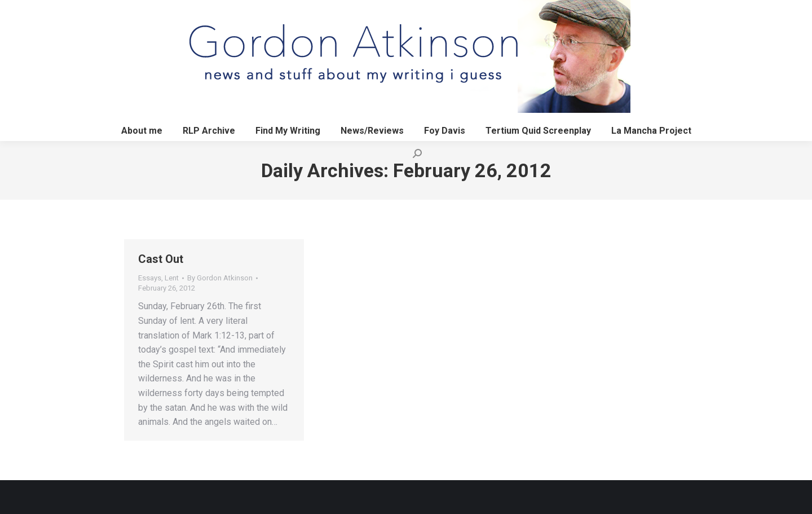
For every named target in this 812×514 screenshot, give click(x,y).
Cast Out (161, 259)
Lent (172, 278)
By (220, 278)
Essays (150, 278)
